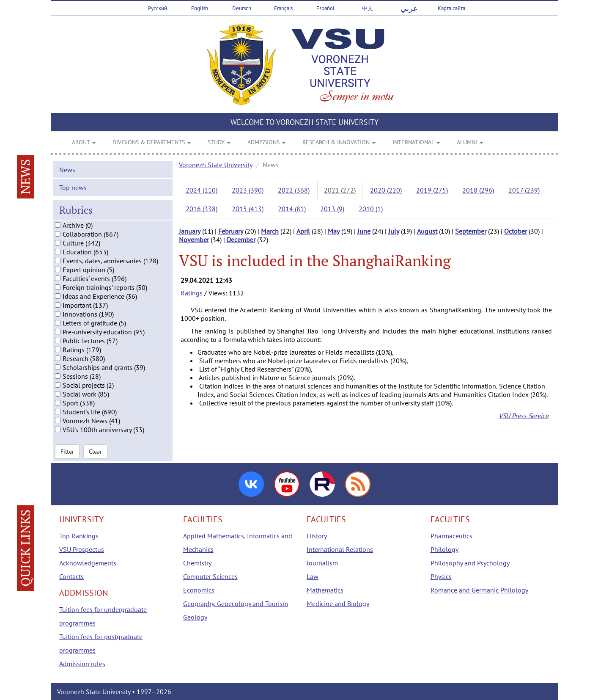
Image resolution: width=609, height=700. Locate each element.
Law (313, 576)
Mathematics (325, 590)
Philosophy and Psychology (470, 563)
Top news (73, 187)
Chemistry (197, 563)
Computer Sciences (210, 576)
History (317, 536)
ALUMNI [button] (470, 142)
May (334, 231)
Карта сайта (451, 8)
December (241, 240)
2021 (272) (340, 190)
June (364, 231)
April (303, 231)
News (67, 169)
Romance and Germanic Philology (479, 590)
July (394, 231)
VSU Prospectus (82, 549)
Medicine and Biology (338, 604)
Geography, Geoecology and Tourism (236, 604)
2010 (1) (371, 209)
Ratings (192, 293)
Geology (195, 617)
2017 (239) (524, 190)
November (194, 240)
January (190, 231)
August (427, 231)
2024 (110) (202, 190)
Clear (95, 451)
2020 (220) (386, 190)
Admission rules (82, 664)
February (231, 231)
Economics (199, 590)
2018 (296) (478, 190)
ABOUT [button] (84, 142)
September (471, 231)
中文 (368, 8)
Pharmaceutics (451, 536)
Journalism (322, 563)
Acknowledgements (88, 563)
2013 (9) (332, 209)
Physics (441, 576)
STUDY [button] (219, 142)
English (200, 8)
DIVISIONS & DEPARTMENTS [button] (152, 142)
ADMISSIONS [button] (266, 142)
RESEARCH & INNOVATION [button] (339, 142)
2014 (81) (292, 209)
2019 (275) (432, 190)
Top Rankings (79, 536)
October (516, 231)
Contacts (71, 576)
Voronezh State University (216, 165)
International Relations (340, 549)
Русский (158, 8)
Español (325, 8)
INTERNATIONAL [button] (416, 142)
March (270, 231)
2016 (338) (202, 209)
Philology (444, 549)
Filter (67, 451)
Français (283, 8)
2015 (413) (248, 209)
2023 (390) (248, 190)
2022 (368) (294, 190)
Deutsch (242, 8)
